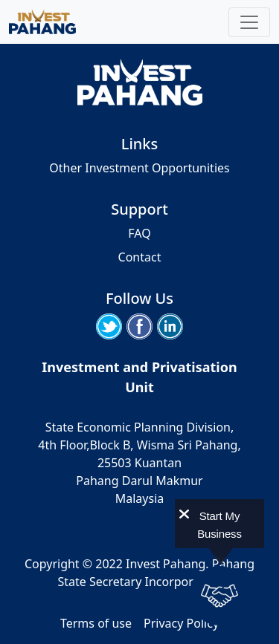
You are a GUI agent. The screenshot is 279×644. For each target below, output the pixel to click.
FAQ (139, 233)
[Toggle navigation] (249, 22)
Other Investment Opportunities (139, 168)
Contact (140, 257)
